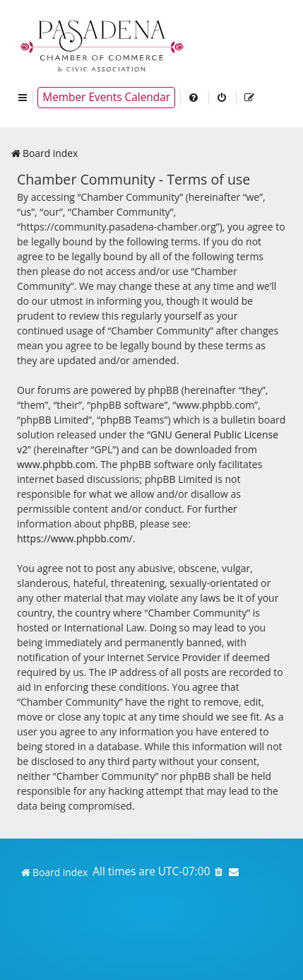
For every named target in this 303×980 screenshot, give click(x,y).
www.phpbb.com (56, 464)
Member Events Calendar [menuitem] (106, 97)
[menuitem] (194, 98)
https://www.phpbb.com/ (75, 538)
